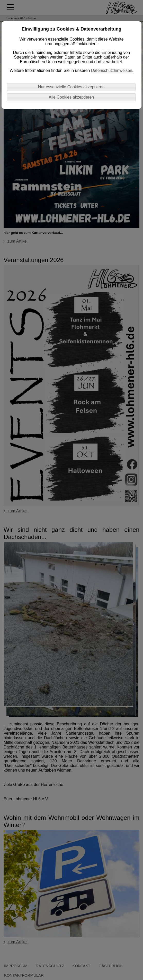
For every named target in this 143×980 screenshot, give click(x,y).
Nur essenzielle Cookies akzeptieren (71, 87)
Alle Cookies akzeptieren (71, 97)
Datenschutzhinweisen (112, 70)
